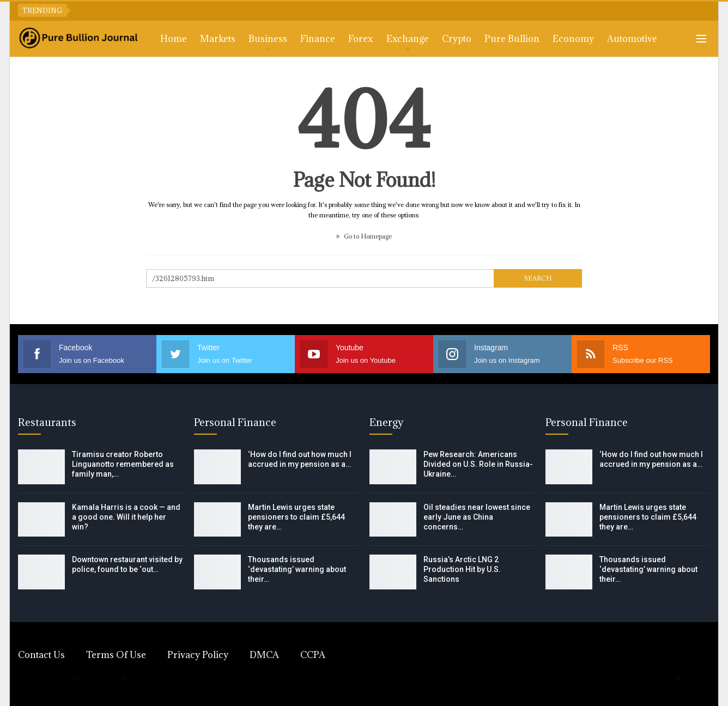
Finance (318, 39)
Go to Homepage (364, 236)
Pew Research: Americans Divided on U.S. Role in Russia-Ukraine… (478, 464)
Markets (218, 39)
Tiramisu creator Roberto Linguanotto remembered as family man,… (123, 464)
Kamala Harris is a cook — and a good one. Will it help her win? (126, 517)
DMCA (264, 655)
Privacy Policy (198, 655)
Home (174, 39)
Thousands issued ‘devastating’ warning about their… (297, 569)
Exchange (408, 39)
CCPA (313, 655)
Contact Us (41, 655)
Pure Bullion (512, 39)
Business (268, 39)
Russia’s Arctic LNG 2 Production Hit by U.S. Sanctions (462, 569)
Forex (361, 39)
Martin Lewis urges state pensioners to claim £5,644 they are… (296, 517)
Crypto (457, 39)
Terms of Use (116, 655)
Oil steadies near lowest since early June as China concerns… (477, 517)
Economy (573, 39)
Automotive (632, 39)
